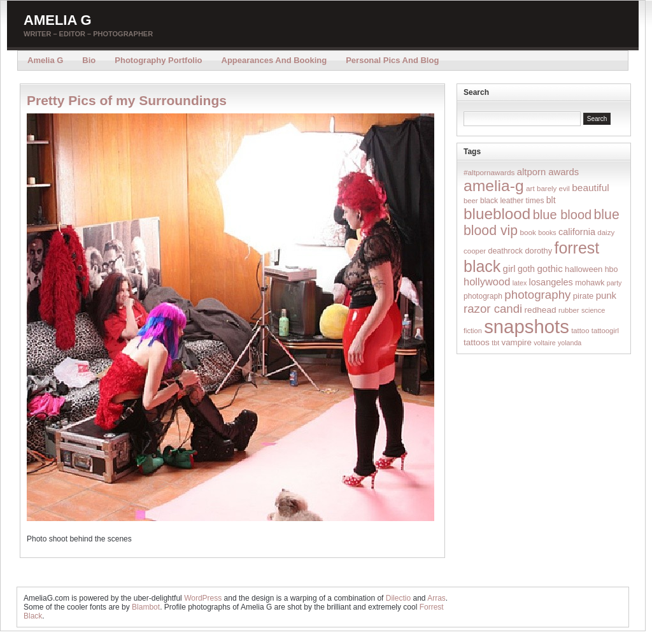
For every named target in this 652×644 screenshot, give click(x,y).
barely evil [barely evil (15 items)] (553, 189)
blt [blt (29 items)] (551, 200)
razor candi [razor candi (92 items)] (493, 309)
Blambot (146, 607)
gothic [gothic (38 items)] (549, 268)
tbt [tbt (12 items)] (495, 343)
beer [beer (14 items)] (471, 201)
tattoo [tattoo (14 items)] (580, 331)
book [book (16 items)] (528, 232)
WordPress (203, 598)
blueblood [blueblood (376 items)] (497, 214)
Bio (89, 60)
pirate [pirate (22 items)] (583, 296)
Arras (436, 598)
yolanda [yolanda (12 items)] (570, 343)
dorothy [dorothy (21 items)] (538, 251)
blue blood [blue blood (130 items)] (562, 215)
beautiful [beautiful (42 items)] (591, 188)
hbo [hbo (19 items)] (612, 269)
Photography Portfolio (158, 60)
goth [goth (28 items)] (526, 269)
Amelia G (58, 20)
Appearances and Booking (274, 60)
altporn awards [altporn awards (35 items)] (548, 172)
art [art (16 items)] (530, 188)
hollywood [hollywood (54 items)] (487, 282)
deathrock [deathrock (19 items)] (506, 251)
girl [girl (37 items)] (509, 268)
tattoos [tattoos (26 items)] (477, 342)
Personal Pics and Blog (392, 60)
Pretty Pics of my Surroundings (127, 100)
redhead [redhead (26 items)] (541, 310)
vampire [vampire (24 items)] (516, 342)
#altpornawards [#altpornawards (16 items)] (489, 172)
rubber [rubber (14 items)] (569, 310)
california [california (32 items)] (577, 232)
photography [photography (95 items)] (537, 295)
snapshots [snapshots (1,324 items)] (527, 326)
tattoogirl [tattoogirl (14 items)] (605, 331)
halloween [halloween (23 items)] (584, 269)
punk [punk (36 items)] (606, 295)
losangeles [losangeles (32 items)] (551, 282)
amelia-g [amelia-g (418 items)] (494, 186)
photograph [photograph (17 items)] (483, 296)
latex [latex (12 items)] (520, 283)
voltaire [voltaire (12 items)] (544, 343)
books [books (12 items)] (547, 233)
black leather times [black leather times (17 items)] (512, 201)
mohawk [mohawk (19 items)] (590, 283)
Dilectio (398, 598)
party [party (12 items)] (614, 283)
